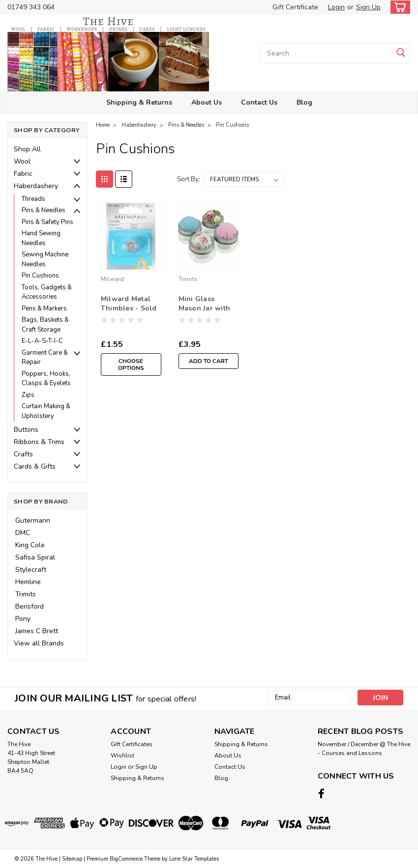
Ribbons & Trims (39, 442)
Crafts (23, 454)
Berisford (30, 606)
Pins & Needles (44, 210)
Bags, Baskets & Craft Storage (45, 325)
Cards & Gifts (35, 466)
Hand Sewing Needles (41, 238)
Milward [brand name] (113, 279)
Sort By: (189, 179)
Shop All (27, 149)
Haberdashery (36, 186)
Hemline (28, 582)
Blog (304, 102)
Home (103, 125)
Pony (23, 619)
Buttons (26, 430)
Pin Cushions (40, 276)
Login (336, 7)
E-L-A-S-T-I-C (42, 341)
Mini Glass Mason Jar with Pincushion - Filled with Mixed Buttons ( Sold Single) (206, 304)
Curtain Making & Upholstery (46, 411)
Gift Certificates (132, 744)
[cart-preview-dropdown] (398, 7)
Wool (22, 161)
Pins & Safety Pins (47, 222)
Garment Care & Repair (45, 358)
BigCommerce (126, 858)
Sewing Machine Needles (45, 259)
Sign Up (368, 7)
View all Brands (39, 643)
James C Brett (37, 631)
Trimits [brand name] (188, 279)
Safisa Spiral (35, 557)
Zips (28, 395)
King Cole (30, 545)
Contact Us (259, 102)
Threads (33, 199)
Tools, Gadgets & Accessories (47, 292)
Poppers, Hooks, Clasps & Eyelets (46, 379)
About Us (207, 102)
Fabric (23, 174)
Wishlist (122, 756)
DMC (23, 533)
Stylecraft (31, 570)
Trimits (26, 594)
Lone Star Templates (194, 858)
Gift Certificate (295, 7)
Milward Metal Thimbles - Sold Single (129, 304)
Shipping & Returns (139, 102)
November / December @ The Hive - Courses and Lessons (364, 749)
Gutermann (33, 520)
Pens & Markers (44, 308)
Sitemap (72, 858)
